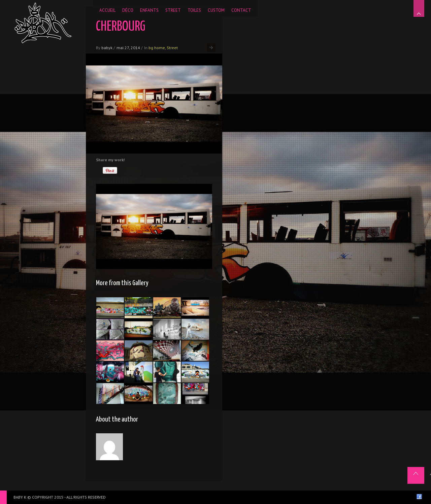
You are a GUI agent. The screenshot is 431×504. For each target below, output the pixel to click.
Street (172, 48)
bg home (157, 48)
